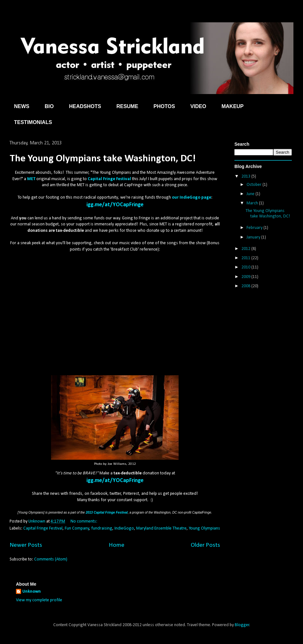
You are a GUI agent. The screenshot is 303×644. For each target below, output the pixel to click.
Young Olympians (204, 528)
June (251, 194)
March (253, 203)
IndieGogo (124, 528)
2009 (246, 277)
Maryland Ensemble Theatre (161, 528)
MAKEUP (232, 106)
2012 (246, 249)
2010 (246, 267)
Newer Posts (26, 545)
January (254, 237)
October (255, 185)
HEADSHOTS (85, 106)
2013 (246, 176)
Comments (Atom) (51, 559)
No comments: (84, 521)
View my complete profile (39, 600)
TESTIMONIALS (33, 122)
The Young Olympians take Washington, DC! (103, 159)
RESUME (127, 106)
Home (117, 545)
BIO (49, 106)
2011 (246, 258)
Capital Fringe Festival (43, 528)
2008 (246, 286)
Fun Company (77, 528)
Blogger (242, 625)
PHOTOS (164, 106)
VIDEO (198, 106)
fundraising (102, 528)
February (255, 228)
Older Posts (205, 545)
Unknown (32, 592)
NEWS (22, 106)
